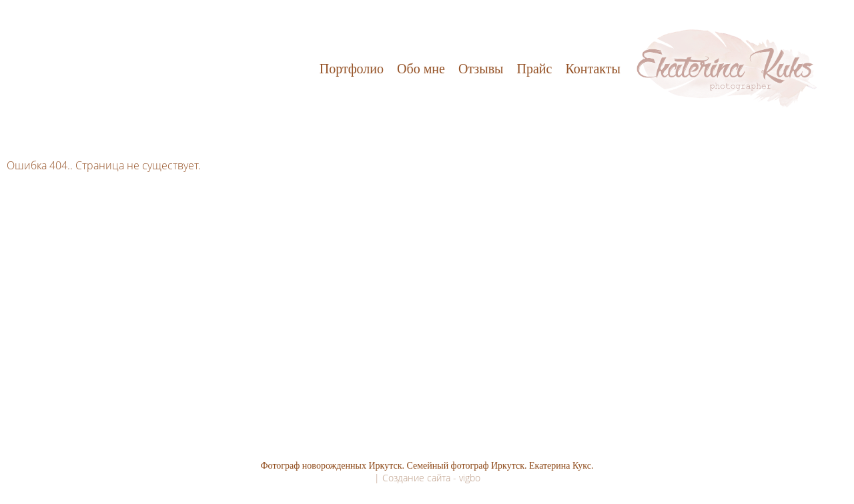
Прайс (535, 69)
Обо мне (421, 69)
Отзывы (481, 69)
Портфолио (352, 69)
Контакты (593, 69)
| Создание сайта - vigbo (427, 478)
